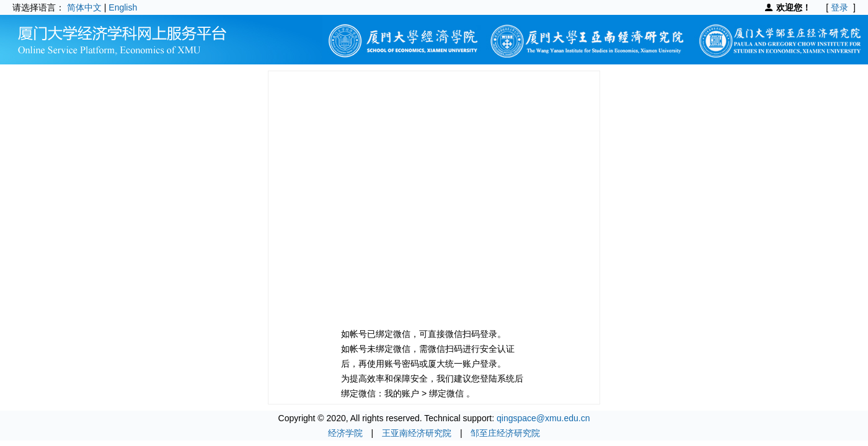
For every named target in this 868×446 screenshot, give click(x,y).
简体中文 (84, 7)
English (123, 7)
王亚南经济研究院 (417, 433)
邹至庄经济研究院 (505, 433)
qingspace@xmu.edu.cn (543, 418)
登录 (839, 7)
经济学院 (345, 433)
